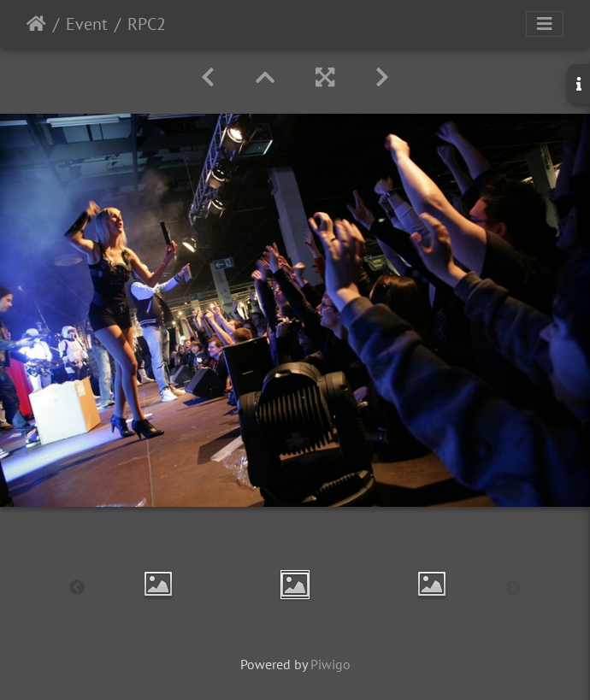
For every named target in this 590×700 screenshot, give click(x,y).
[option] (158, 584)
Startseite (36, 24)
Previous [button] (77, 588)
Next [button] (513, 588)
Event (87, 24)
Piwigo (330, 664)
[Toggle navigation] (545, 24)
